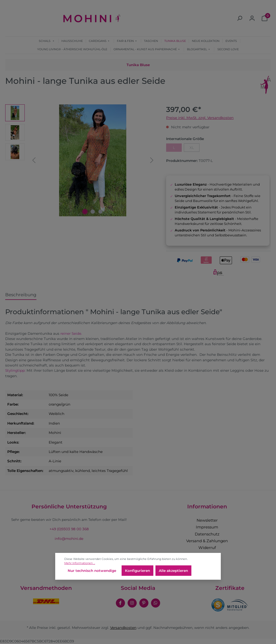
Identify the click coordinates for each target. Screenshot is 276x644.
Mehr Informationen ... (80, 563)
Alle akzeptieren (173, 571)
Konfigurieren (137, 571)
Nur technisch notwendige (92, 571)
